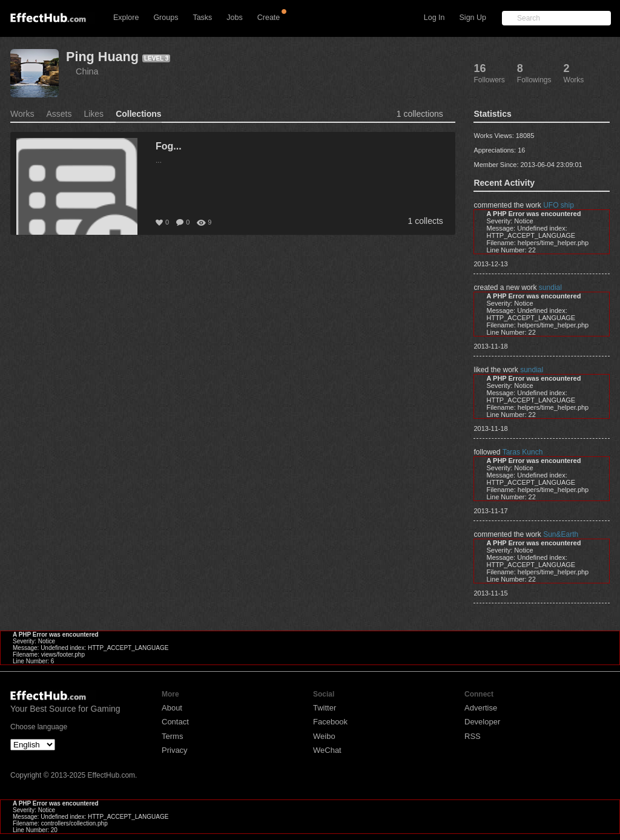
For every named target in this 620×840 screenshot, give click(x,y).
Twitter (325, 708)
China (87, 71)
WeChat (327, 750)
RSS (473, 736)
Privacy (175, 750)
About (172, 708)
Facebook (330, 722)
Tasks (202, 18)
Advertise (481, 708)
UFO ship (559, 205)
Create (269, 18)
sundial (550, 287)
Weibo (324, 736)
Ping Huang (102, 57)
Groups (166, 18)
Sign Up (473, 18)
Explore (126, 18)
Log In (434, 18)
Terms (172, 736)
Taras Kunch (523, 452)
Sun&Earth (561, 534)
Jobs (234, 18)
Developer (482, 722)
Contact (175, 722)
